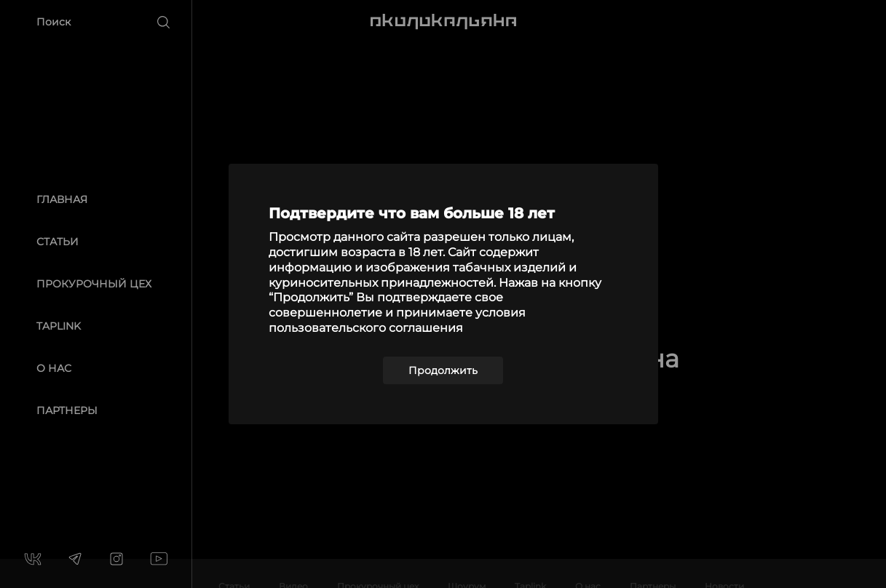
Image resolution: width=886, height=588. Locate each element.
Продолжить (443, 370)
